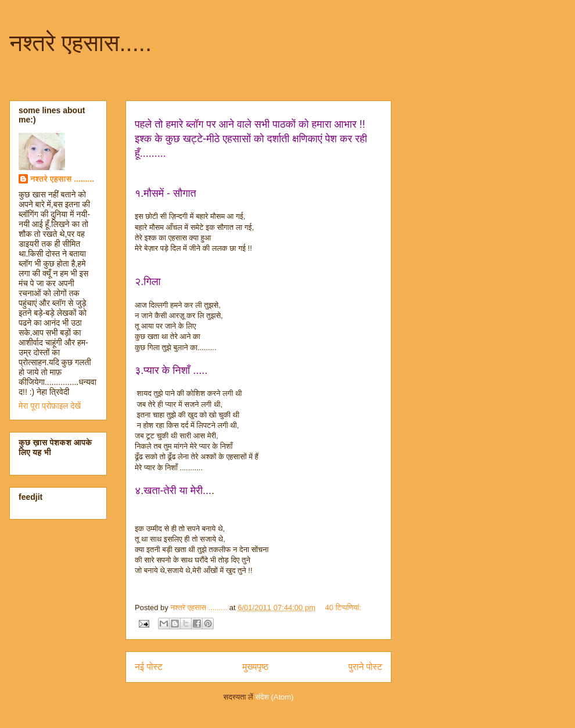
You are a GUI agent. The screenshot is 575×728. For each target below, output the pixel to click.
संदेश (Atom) (274, 697)
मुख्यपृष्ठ (255, 667)
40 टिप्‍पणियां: (343, 608)
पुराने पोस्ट (365, 667)
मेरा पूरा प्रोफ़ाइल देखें (50, 406)
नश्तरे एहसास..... (80, 43)
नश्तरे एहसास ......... (62, 179)
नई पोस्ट (149, 667)
